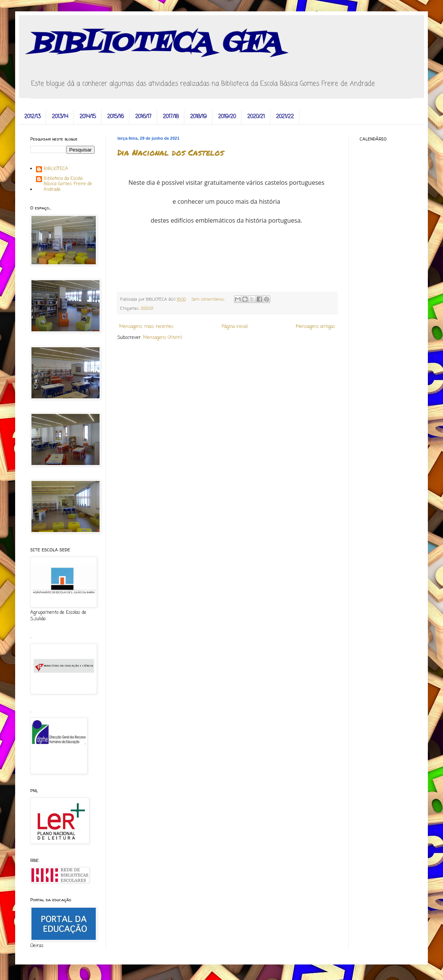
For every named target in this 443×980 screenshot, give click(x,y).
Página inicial (235, 327)
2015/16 (115, 117)
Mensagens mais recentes (146, 327)
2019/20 (227, 117)
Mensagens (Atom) (163, 338)
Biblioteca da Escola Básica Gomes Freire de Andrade (68, 184)
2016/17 (143, 117)
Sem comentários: (209, 300)
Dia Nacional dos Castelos (171, 152)
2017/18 (171, 117)
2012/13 (32, 117)
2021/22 (285, 117)
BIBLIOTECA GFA (156, 44)
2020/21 (256, 117)
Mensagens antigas (315, 327)
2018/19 (198, 117)
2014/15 (88, 117)
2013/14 (60, 117)
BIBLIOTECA (56, 169)
